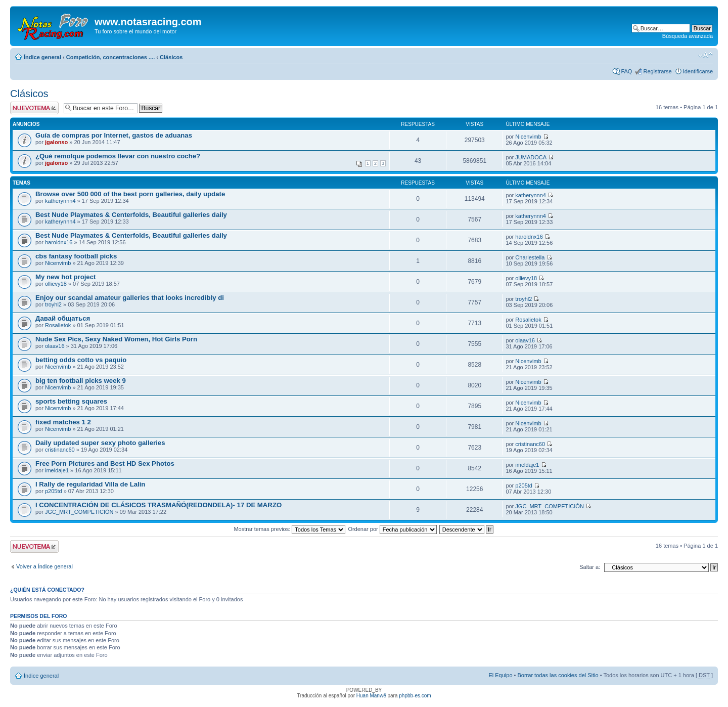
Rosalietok (58, 325)
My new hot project (65, 277)
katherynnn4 (60, 201)
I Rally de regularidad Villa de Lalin (90, 484)
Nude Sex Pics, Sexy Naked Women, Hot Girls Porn (116, 339)
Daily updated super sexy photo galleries (100, 443)
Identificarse (698, 71)
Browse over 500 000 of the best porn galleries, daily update (130, 194)
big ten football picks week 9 (81, 381)
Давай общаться (63, 318)
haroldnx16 (59, 242)
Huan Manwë (371, 696)
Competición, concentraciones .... (110, 57)
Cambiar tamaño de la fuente (706, 55)
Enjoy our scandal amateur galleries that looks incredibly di (130, 298)
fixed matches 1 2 (63, 422)
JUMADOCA (531, 157)
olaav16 (55, 346)
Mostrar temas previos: (289, 529)
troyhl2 (53, 304)
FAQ (626, 71)
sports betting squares (71, 401)
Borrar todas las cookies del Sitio (558, 675)
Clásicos (171, 57)
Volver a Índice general (44, 566)
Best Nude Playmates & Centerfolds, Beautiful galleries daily (131, 215)
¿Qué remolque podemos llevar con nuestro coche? (118, 156)
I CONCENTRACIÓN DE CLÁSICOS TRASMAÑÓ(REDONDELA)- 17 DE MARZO (158, 505)
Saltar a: (590, 567)
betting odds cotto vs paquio (81, 360)
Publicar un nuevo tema (34, 108)
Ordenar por (392, 529)
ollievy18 (56, 284)
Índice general (42, 57)
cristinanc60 (60, 450)
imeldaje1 (57, 470)
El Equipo (500, 675)
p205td (54, 491)
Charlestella (530, 257)
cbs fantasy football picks (76, 256)
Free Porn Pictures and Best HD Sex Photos (105, 463)
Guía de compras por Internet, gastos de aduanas (114, 135)
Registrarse (657, 71)
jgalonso (56, 142)
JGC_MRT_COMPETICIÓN (79, 512)
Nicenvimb (528, 137)
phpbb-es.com (415, 696)
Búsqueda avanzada (688, 36)
